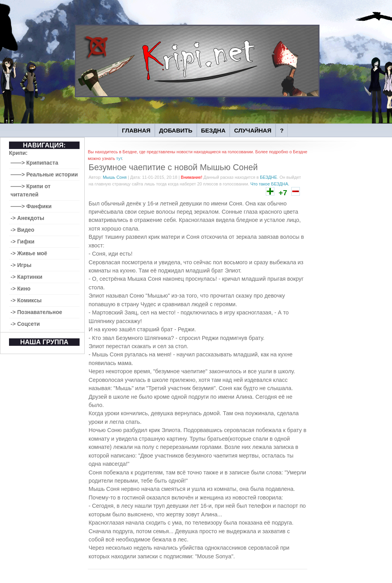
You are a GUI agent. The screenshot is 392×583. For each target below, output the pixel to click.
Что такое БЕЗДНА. (270, 184)
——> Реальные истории (44, 174)
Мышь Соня (115, 177)
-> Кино (21, 289)
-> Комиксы (26, 300)
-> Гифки (23, 242)
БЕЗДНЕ (269, 177)
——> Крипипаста (34, 163)
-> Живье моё (29, 253)
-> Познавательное (36, 312)
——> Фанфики (31, 206)
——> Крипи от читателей (31, 190)
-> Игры (21, 265)
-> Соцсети (25, 324)
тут (119, 158)
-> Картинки (26, 277)
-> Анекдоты (27, 218)
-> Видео (23, 230)
